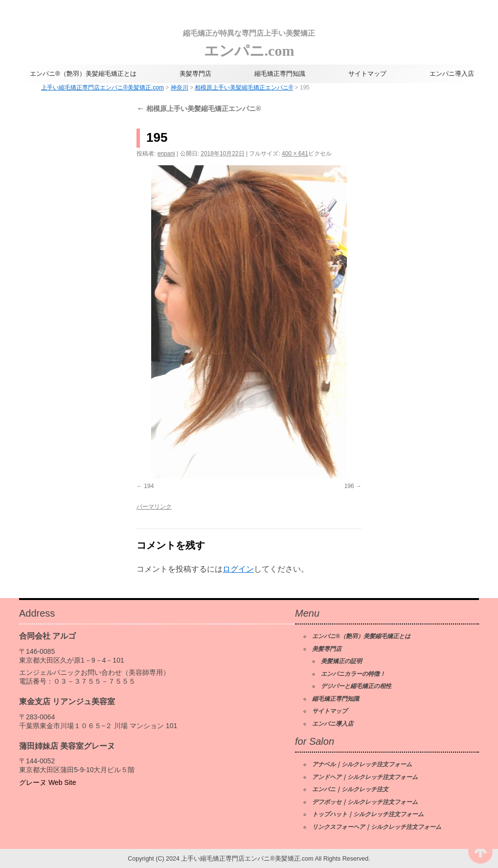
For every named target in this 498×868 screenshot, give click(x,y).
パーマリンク (154, 507)
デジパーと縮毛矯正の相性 (356, 686)
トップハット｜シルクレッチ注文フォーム (368, 814)
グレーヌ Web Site (47, 782)
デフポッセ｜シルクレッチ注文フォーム (365, 802)
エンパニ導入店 (452, 74)
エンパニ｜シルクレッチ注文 (350, 789)
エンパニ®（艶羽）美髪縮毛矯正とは (83, 74)
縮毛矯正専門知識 (280, 74)
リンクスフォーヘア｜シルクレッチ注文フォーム (377, 827)
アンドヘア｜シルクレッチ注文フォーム (365, 777)
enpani (166, 154)
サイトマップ (367, 74)
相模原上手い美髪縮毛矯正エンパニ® (199, 109)
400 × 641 (295, 154)
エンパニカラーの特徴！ (353, 674)
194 (149, 486)
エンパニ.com (249, 42)
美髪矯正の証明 (341, 661)
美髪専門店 (195, 74)
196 (349, 486)
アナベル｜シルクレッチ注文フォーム (362, 764)
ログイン (238, 569)
